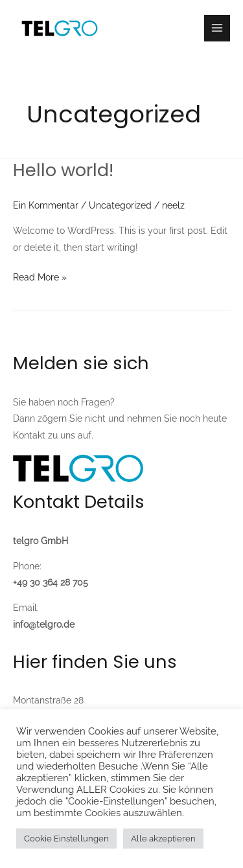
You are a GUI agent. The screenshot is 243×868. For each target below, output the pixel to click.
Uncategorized (120, 205)
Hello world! (63, 170)
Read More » (40, 276)
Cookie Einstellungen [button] (66, 839)
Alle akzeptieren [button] (163, 839)
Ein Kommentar (46, 205)
